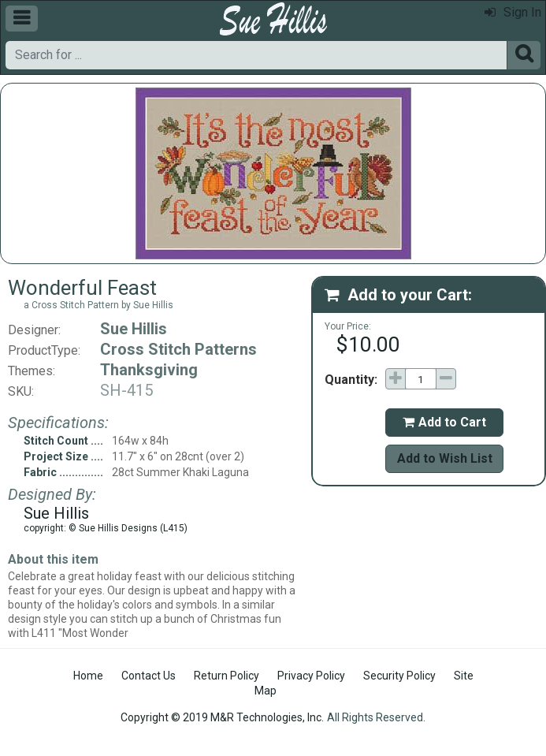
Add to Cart (444, 422)
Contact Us (149, 676)
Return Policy (227, 676)
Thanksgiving (149, 370)
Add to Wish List (445, 458)
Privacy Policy (311, 676)
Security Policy (399, 676)
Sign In (513, 12)
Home (88, 676)
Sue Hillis (134, 329)
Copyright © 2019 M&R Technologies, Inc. (222, 717)
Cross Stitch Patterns (178, 349)
